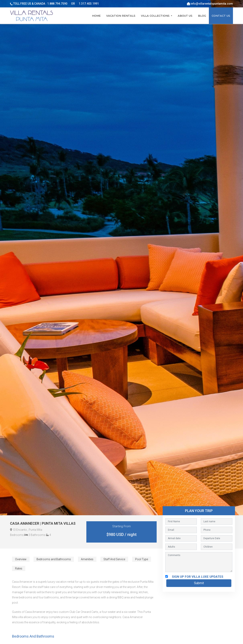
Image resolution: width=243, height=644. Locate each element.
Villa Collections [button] (156, 16)
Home (96, 16)
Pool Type (142, 559)
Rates (19, 568)
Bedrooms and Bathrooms (54, 559)
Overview (21, 559)
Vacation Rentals (121, 16)
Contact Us (221, 16)
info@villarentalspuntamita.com (212, 4)
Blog (202, 16)
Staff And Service (114, 559)
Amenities (87, 559)
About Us (185, 16)
